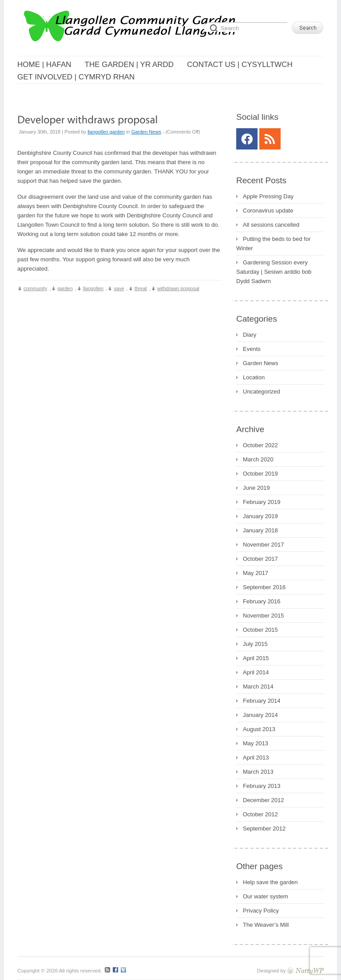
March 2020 (258, 459)
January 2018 (260, 530)
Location (254, 377)
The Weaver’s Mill (266, 925)
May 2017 (256, 573)
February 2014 (262, 701)
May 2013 (256, 743)
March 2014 (258, 687)
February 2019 (262, 502)
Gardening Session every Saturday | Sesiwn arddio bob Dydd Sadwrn (274, 272)
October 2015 (260, 630)
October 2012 (260, 814)
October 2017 (260, 559)
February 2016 (262, 601)
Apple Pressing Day (268, 196)
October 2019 (260, 474)
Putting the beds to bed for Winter (274, 244)
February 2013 (262, 786)
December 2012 (264, 800)
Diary (250, 335)
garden (65, 288)
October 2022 (260, 445)
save (119, 288)
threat (141, 288)
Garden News (146, 132)
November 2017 (264, 545)
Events (252, 349)
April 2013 (256, 758)
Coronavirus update (268, 211)
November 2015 (264, 616)
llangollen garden (106, 132)
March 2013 (258, 772)
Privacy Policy (261, 911)
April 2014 (256, 672)
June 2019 (256, 488)
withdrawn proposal (178, 288)
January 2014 (260, 715)
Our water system (266, 896)
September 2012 (264, 828)
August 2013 (259, 729)
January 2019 (260, 516)
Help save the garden (270, 882)
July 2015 (255, 644)
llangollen (93, 288)
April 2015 (256, 658)
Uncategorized (262, 392)
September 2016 (264, 587)
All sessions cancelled (271, 225)
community (35, 288)
